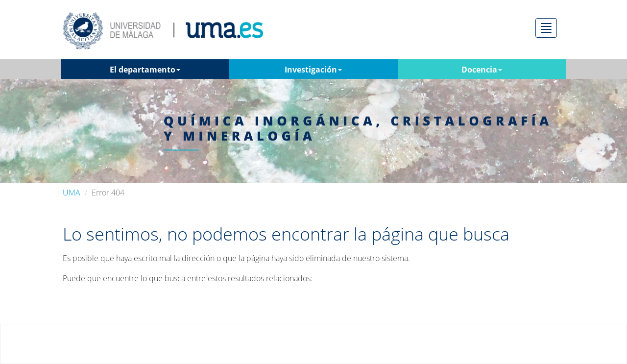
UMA (72, 193)
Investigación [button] (313, 70)
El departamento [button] (145, 70)
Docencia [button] (482, 70)
